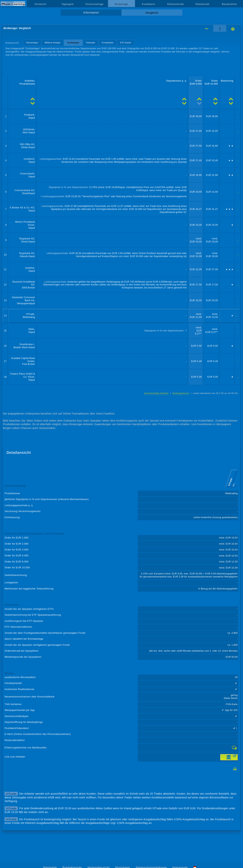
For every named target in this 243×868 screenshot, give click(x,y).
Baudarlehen (230, 4)
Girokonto (41, 4)
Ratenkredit (202, 4)
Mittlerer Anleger (53, 43)
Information (91, 13)
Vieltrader (91, 43)
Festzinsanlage (95, 4)
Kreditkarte (148, 4)
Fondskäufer (108, 43)
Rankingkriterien (181, 393)
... (238, 116)
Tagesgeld (67, 4)
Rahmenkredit (176, 4)
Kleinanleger (32, 43)
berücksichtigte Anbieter (156, 393)
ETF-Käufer (126, 43)
